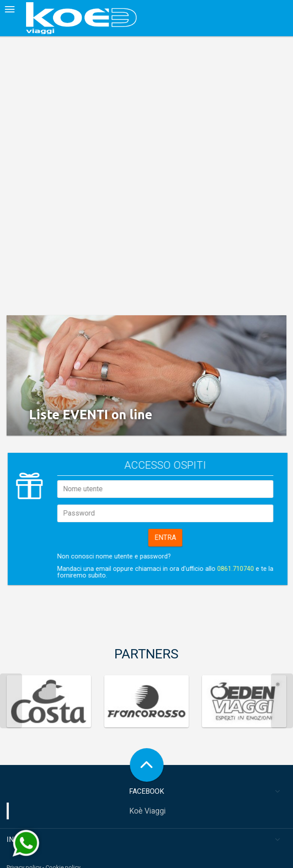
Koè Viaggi (148, 791)
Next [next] (282, 681)
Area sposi (21, 864)
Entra (206, 518)
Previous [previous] (11, 681)
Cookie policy (63, 847)
